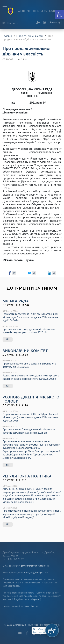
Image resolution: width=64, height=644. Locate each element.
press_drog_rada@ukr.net (36, 573)
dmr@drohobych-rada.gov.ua (35, 566)
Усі (8, 339)
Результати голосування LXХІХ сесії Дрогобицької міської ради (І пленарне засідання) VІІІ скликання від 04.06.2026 (30, 317)
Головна (8, 36)
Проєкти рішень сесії (30, 36)
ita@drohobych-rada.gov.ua (27, 599)
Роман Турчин (31, 606)
